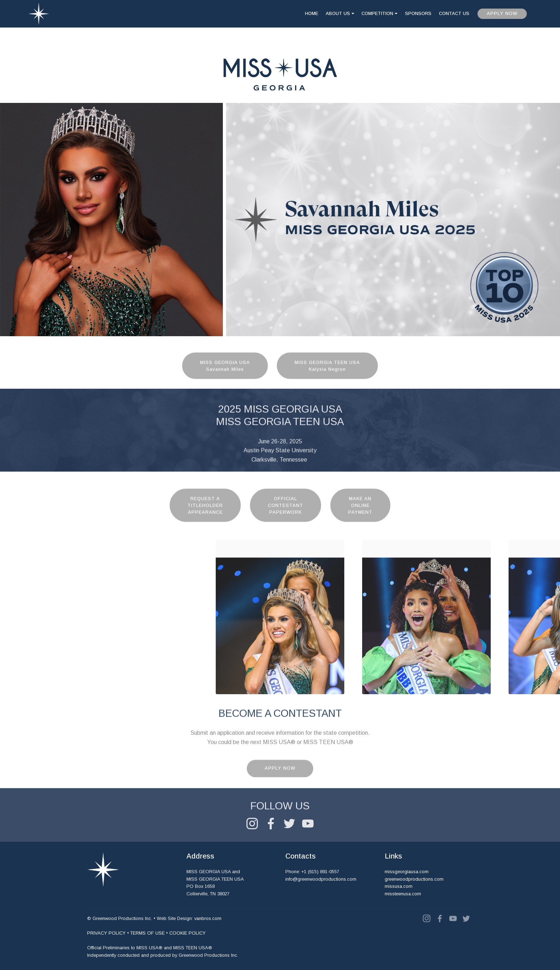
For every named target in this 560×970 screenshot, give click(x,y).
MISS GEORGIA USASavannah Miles (225, 378)
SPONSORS (418, 13)
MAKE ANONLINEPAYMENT (360, 521)
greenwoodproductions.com (414, 879)
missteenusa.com (403, 894)
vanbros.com (208, 919)
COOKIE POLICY (187, 933)
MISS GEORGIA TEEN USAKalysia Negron (327, 378)
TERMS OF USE (147, 933)
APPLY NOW (502, 13)
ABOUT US (338, 13)
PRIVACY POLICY (106, 933)
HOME (312, 13)
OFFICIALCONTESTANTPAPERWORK (286, 521)
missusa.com (399, 887)
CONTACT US (454, 13)
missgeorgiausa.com (407, 872)
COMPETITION (377, 13)
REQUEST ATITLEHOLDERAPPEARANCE (205, 521)
